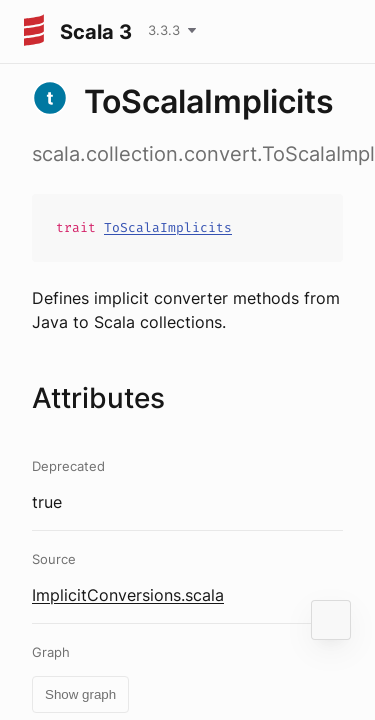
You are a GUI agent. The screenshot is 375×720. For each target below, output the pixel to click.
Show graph (80, 694)
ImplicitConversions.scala (128, 595)
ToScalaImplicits (168, 227)
